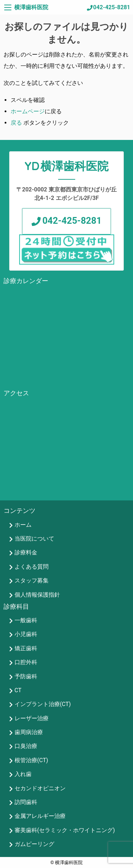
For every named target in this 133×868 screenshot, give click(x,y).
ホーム (23, 525)
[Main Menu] (8, 7)
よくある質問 (32, 567)
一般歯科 (26, 620)
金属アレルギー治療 (40, 816)
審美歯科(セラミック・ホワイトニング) (65, 830)
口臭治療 (26, 746)
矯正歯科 (26, 648)
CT (18, 690)
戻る (16, 123)
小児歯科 (26, 634)
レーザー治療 (32, 718)
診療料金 (26, 552)
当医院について (34, 539)
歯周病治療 (29, 732)
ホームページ (28, 111)
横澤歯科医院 (31, 7)
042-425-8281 (112, 7)
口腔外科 (26, 662)
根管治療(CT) (31, 760)
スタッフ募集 (32, 581)
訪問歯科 (26, 802)
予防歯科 (26, 676)
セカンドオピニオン (40, 788)
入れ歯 (23, 774)
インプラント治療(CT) (43, 704)
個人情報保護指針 (37, 595)
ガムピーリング (34, 844)
